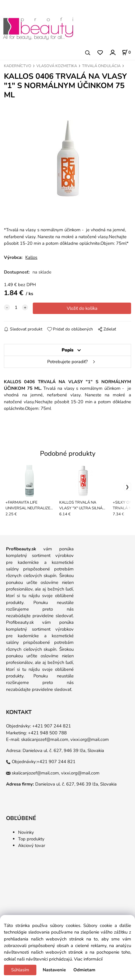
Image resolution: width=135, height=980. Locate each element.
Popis (67, 350)
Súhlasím (20, 970)
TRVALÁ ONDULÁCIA (101, 66)
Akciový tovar (32, 845)
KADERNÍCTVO (18, 66)
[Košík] (126, 52)
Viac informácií (88, 959)
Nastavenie (54, 970)
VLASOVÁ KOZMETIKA (57, 66)
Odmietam (84, 970)
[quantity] (16, 307)
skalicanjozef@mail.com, (45, 739)
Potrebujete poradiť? (67, 362)
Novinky (26, 832)
